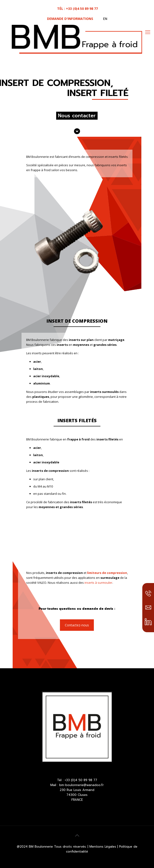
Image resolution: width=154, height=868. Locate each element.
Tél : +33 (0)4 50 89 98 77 (77, 780)
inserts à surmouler (98, 583)
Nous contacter (77, 116)
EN (105, 19)
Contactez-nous (77, 625)
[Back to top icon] (77, 835)
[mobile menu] (148, 32)
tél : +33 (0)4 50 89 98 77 (77, 9)
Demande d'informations (70, 19)
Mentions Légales (103, 847)
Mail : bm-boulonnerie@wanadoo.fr (77, 785)
